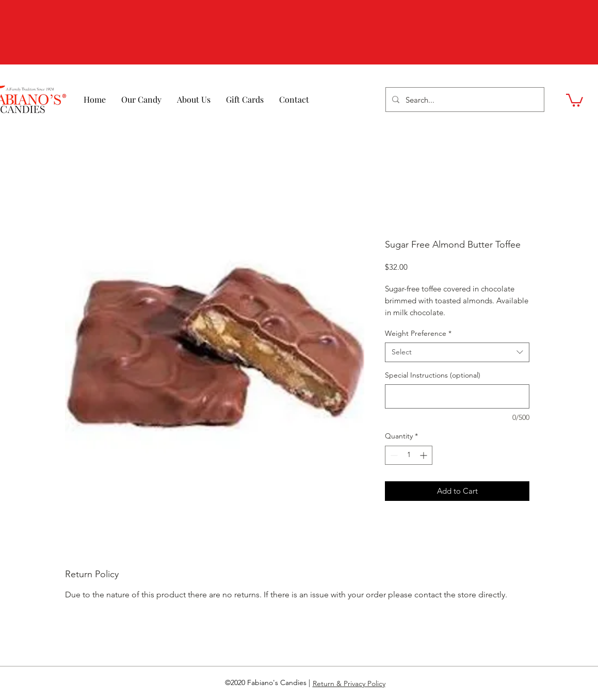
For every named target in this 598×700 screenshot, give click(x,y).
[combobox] (457, 352)
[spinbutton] (409, 455)
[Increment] (424, 455)
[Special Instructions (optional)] (457, 396)
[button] (575, 100)
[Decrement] (393, 455)
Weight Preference (418, 333)
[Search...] (464, 100)
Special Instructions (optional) (433, 375)
